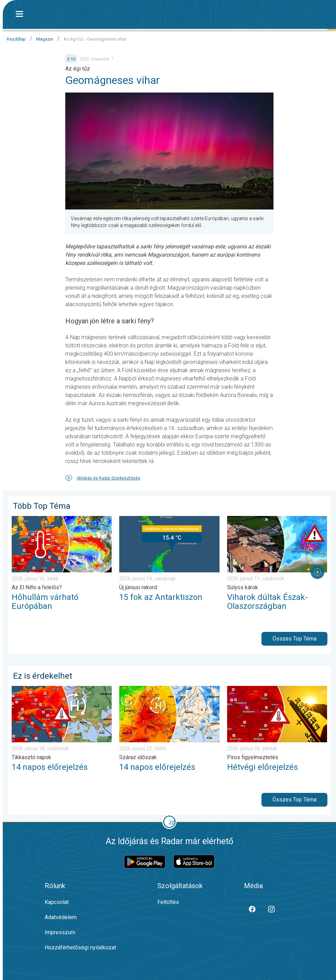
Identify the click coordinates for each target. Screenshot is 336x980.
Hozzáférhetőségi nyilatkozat (80, 947)
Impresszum (60, 932)
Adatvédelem (61, 917)
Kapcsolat (57, 902)
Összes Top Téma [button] (294, 639)
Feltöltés (168, 902)
